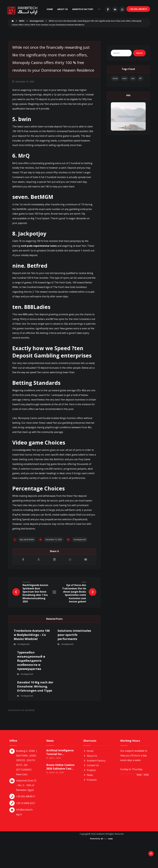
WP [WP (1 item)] (140, 94)
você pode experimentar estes (39, 267)
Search (138, 69)
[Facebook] (132, 25)
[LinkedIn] (139, 25)
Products (90, 802)
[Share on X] (39, 582)
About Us (90, 779)
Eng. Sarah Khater (27, 562)
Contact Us (91, 788)
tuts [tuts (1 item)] (133, 94)
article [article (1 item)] (115, 94)
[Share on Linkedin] (54, 582)
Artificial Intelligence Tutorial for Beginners (60, 777)
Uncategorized (80, 562)
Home (88, 774)
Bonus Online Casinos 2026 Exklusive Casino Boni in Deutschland (60, 792)
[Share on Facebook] (23, 582)
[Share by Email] (86, 582)
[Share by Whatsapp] (70, 582)
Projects (90, 793)
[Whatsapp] (146, 25)
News (88, 797)
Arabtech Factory (94, 783)
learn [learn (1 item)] (125, 94)
